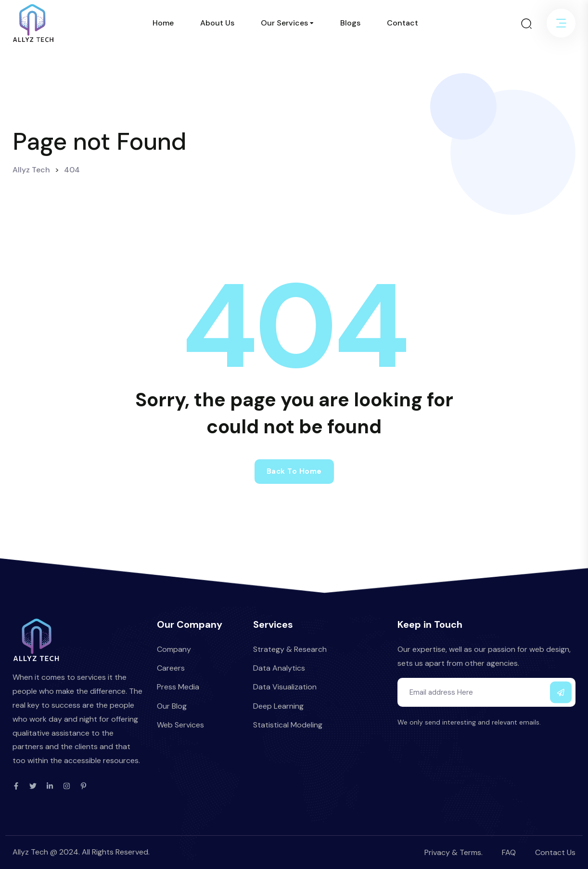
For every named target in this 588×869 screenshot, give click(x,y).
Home (163, 23)
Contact (403, 23)
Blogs (350, 23)
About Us (217, 23)
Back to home (294, 471)
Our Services (284, 23)
